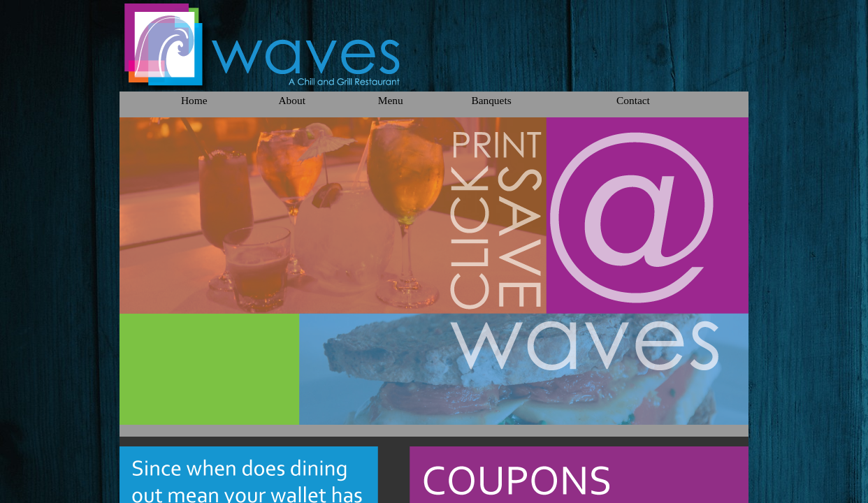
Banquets (491, 100)
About (291, 100)
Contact (633, 100)
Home (194, 100)
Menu (391, 100)
